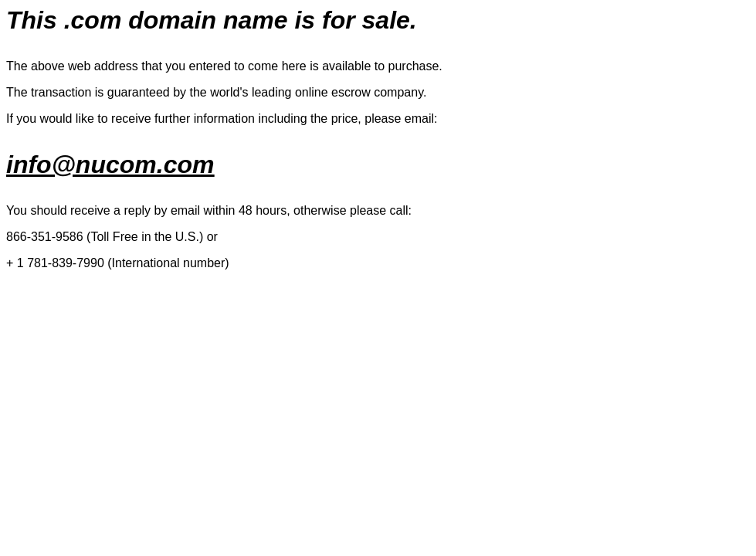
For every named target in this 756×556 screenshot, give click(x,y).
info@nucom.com (110, 164)
